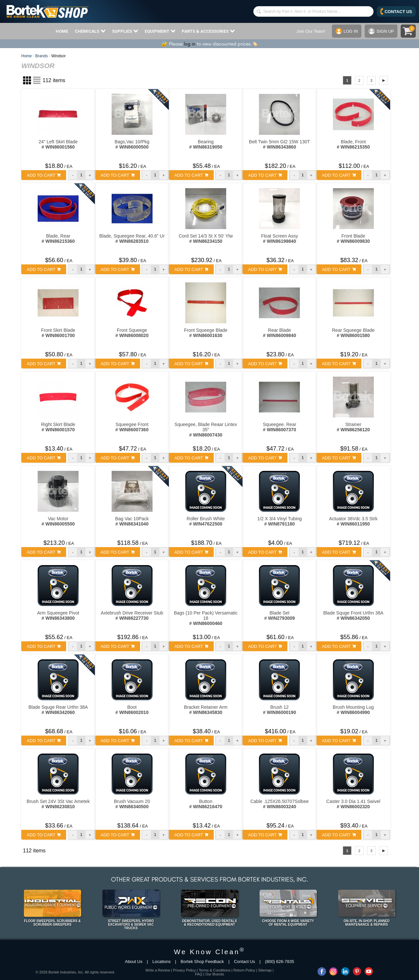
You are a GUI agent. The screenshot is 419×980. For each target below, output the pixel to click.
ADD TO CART (44, 175)
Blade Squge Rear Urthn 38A (58, 710)
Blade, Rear (58, 239)
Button (206, 804)
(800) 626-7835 (280, 962)
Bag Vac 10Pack (132, 521)
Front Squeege (132, 333)
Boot (132, 710)
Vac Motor (58, 521)
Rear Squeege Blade (353, 333)
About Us (133, 962)
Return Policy (244, 970)
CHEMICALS (90, 31)
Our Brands (215, 974)
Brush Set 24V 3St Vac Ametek (58, 804)
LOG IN (346, 31)
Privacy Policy (184, 970)
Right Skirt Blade (58, 427)
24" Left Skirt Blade (58, 144)
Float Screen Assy (279, 239)
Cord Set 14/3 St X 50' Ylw (206, 239)
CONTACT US (396, 11)
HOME (62, 31)
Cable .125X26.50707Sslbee (280, 804)
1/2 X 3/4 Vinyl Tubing (280, 521)
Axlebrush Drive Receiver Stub (132, 615)
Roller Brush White (206, 521)
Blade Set (279, 615)
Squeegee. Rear (280, 427)
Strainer (353, 427)
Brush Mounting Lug (353, 710)
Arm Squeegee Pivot (58, 615)
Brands (42, 56)
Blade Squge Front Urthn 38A (353, 615)
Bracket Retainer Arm (206, 710)
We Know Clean (209, 952)
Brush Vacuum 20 (132, 804)
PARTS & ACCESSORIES (208, 31)
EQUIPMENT (160, 31)
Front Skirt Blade (58, 333)
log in (190, 44)
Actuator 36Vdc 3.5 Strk (353, 521)
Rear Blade (279, 333)
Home (27, 56)
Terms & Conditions (215, 970)
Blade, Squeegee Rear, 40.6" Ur (132, 239)
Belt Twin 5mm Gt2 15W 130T (280, 144)
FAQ (199, 974)
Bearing (206, 144)
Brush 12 (279, 710)
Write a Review (158, 970)
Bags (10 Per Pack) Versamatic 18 (206, 618)
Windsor (59, 56)
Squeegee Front (132, 427)
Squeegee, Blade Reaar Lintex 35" (206, 430)
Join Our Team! (311, 31)
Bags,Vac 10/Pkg (132, 144)
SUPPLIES (125, 31)
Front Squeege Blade (206, 333)
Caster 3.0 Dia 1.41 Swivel (353, 804)
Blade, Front (353, 144)
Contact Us (245, 962)
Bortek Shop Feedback (202, 962)
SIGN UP (381, 31)
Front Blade (353, 239)
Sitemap (265, 970)
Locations (162, 962)
